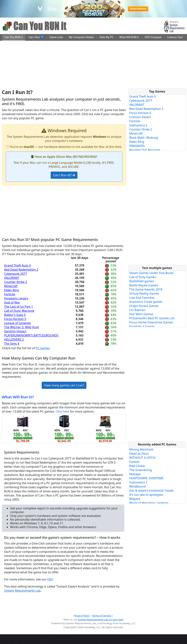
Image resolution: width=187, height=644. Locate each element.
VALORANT (12, 278)
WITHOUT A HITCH (142, 458)
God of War (12, 302)
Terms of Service (102, 616)
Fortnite (10, 294)
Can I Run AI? (64, 175)
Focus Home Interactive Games (151, 322)
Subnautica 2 (138, 125)
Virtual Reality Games (144, 293)
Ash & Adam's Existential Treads (151, 491)
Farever (134, 462)
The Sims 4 (12, 344)
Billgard (135, 499)
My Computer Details (81, 37)
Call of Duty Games (143, 277)
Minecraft (11, 286)
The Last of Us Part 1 (19, 307)
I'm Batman (137, 310)
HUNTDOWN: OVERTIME (146, 478)
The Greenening (141, 470)
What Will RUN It (129, 37)
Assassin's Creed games (146, 302)
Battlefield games (141, 281)
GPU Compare (153, 37)
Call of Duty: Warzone (19, 311)
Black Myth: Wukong (144, 138)
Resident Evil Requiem (145, 150)
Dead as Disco (139, 454)
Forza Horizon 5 (15, 319)
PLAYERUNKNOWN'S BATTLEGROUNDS (31, 335)
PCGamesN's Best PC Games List (152, 318)
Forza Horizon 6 (140, 113)
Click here (62, 411)
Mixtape (135, 474)
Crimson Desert (140, 117)
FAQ (50, 579)
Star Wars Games (141, 314)
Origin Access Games (144, 306)
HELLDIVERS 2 (14, 339)
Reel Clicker (137, 466)
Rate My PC (107, 37)
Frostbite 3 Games (142, 326)
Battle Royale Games (144, 285)
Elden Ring (12, 290)
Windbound (137, 486)
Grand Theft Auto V (17, 265)
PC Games (43, 348)
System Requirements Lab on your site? (101, 620)
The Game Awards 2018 (146, 289)
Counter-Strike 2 (16, 282)
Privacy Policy (82, 616)
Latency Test (175, 37)
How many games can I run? (64, 385)
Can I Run (36, 37)
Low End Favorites (142, 298)
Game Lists (56, 37)
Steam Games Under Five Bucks (151, 273)
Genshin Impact (15, 331)
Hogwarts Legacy (16, 298)
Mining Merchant (141, 449)
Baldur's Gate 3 (15, 315)
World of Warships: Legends (149, 503)
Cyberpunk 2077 (16, 274)
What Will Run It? (18, 397)
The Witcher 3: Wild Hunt (22, 327)
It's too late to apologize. (147, 495)
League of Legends (17, 323)
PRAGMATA (137, 146)
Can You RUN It (14, 37)
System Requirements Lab (22, 591)
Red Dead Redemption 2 (21, 270)
